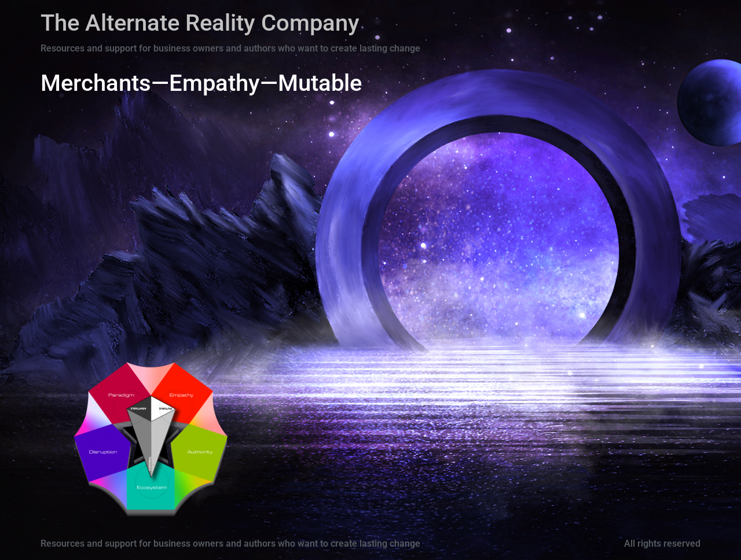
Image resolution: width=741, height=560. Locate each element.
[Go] (152, 482)
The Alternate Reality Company (200, 23)
